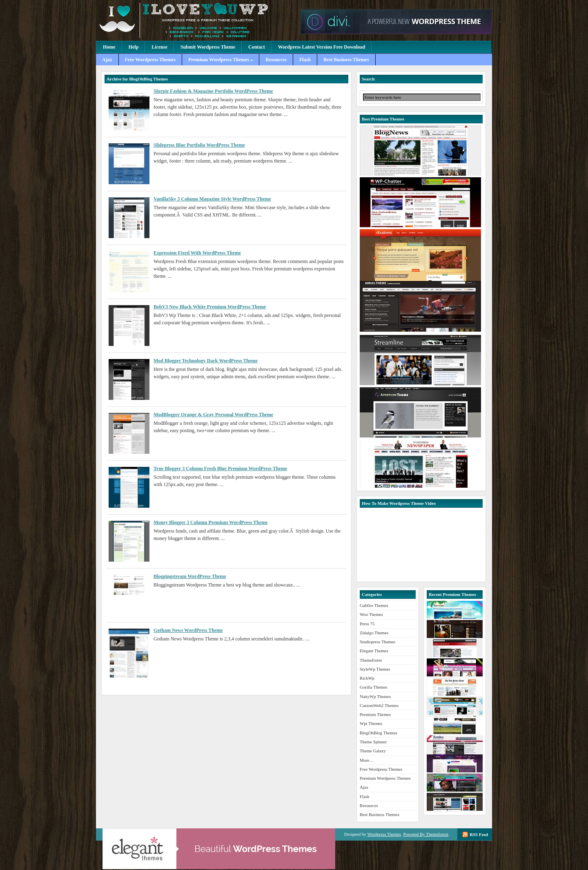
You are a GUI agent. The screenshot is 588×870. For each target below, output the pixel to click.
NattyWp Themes (375, 696)
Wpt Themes (371, 723)
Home (109, 47)
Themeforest (371, 660)
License (159, 47)
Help (134, 47)
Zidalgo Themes (374, 633)
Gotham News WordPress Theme (188, 630)
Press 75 (367, 624)
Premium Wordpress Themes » (220, 60)
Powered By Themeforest (425, 834)
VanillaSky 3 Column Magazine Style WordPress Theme (212, 199)
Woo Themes (371, 614)
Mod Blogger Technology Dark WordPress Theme (206, 361)
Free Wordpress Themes (150, 60)
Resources (276, 60)
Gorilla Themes (373, 687)
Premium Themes (375, 714)
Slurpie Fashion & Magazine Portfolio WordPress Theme (213, 91)
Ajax (107, 60)
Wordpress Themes (384, 834)
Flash (305, 60)
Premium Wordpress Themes (196, 20)
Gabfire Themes (374, 605)
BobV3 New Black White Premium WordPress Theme (210, 307)
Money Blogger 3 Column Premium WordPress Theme (211, 522)
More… (367, 760)
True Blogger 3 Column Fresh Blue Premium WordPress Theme (220, 468)
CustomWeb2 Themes (379, 705)
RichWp (367, 678)
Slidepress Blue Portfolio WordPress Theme (199, 145)
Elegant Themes (374, 651)
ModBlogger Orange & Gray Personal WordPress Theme (213, 415)
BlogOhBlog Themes (379, 733)
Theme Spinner (373, 742)
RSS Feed (479, 834)
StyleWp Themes (375, 669)
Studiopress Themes (378, 642)
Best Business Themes (346, 60)
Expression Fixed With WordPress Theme (197, 253)
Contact (257, 47)
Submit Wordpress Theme (208, 47)
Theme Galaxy (373, 751)
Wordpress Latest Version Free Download (322, 47)
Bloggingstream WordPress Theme (190, 576)
